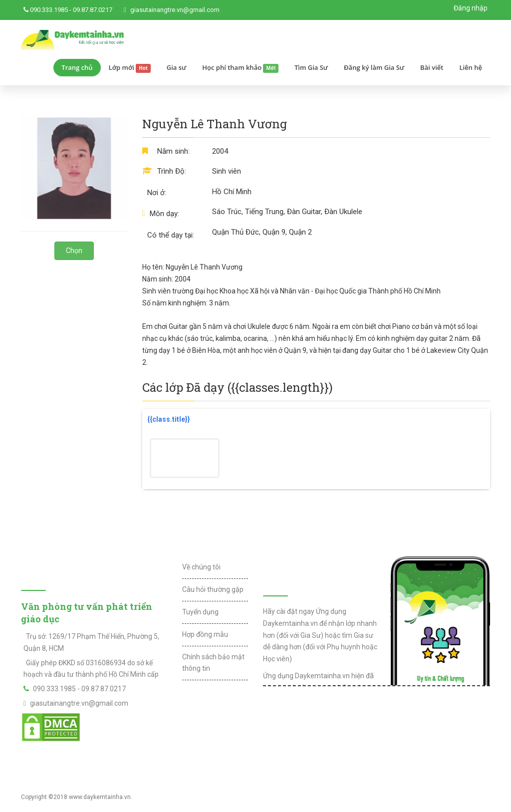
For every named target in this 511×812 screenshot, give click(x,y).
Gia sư (177, 67)
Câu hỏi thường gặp (213, 589)
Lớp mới (130, 68)
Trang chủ (77, 67)
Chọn (74, 251)
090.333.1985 (49, 10)
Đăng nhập (471, 8)
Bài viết (432, 67)
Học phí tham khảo (240, 68)
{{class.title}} (169, 419)
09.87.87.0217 (93, 10)
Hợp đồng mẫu (205, 634)
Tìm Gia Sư (311, 67)
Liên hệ (471, 67)
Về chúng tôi (201, 567)
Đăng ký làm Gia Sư (374, 67)
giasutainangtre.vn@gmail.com (175, 10)
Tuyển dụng (200, 612)
